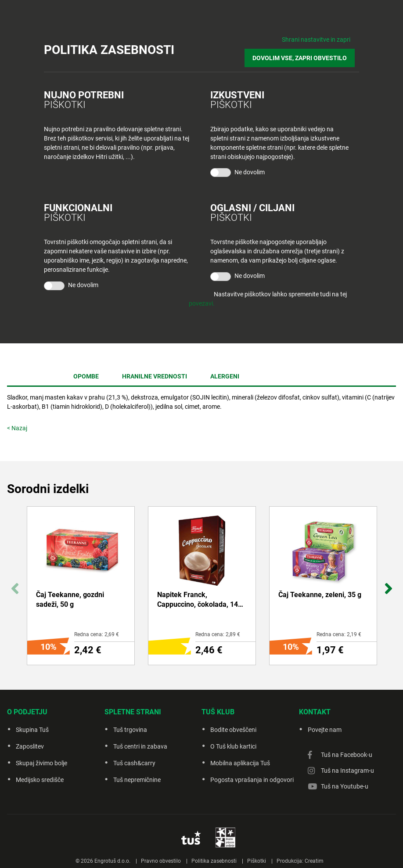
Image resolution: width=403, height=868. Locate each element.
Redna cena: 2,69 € (97, 634)
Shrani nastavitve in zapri (316, 40)
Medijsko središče (40, 780)
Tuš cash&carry (134, 763)
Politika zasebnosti (214, 850)
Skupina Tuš (32, 730)
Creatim (314, 850)
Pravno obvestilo (161, 850)
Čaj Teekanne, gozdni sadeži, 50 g (70, 600)
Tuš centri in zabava (140, 746)
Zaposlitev (30, 746)
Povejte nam (325, 730)
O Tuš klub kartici (233, 746)
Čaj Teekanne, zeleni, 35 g (320, 595)
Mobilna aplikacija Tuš (240, 763)
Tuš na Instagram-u (347, 771)
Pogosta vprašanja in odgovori (252, 780)
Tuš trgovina (130, 730)
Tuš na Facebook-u (347, 755)
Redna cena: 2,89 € (218, 634)
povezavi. (202, 297)
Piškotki (257, 850)
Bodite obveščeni (233, 730)
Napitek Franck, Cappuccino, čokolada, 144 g (200, 600)
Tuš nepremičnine (137, 780)
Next (388, 584)
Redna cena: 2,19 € (339, 634)
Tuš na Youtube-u (345, 786)
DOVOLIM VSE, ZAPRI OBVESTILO (304, 54)
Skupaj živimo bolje (41, 763)
